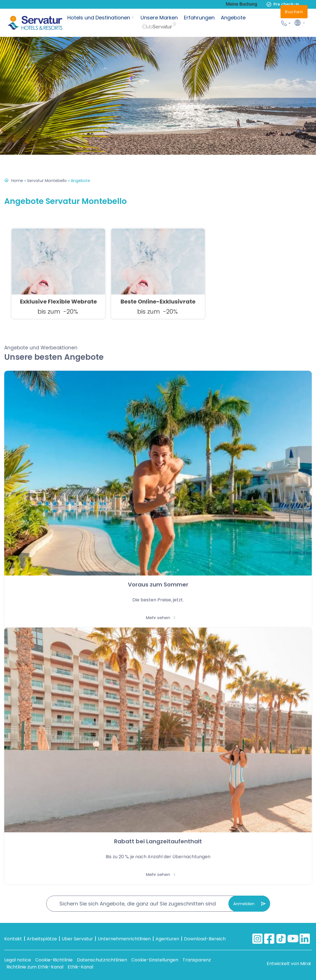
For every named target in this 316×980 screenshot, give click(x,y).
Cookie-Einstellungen (155, 960)
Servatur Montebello (47, 181)
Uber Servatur (77, 939)
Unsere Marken (159, 18)
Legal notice (18, 960)
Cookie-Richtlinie (54, 960)
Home (17, 181)
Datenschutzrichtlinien (102, 960)
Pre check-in (286, 4)
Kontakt (13, 939)
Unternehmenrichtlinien (124, 939)
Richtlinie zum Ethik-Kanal (35, 967)
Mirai (305, 964)
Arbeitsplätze (42, 939)
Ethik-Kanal (80, 967)
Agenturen (167, 939)
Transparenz (197, 960)
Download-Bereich (205, 939)
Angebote (233, 18)
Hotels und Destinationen (99, 18)
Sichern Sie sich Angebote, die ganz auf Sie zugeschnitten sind (138, 904)
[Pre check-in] (269, 4)
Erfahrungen (199, 18)
